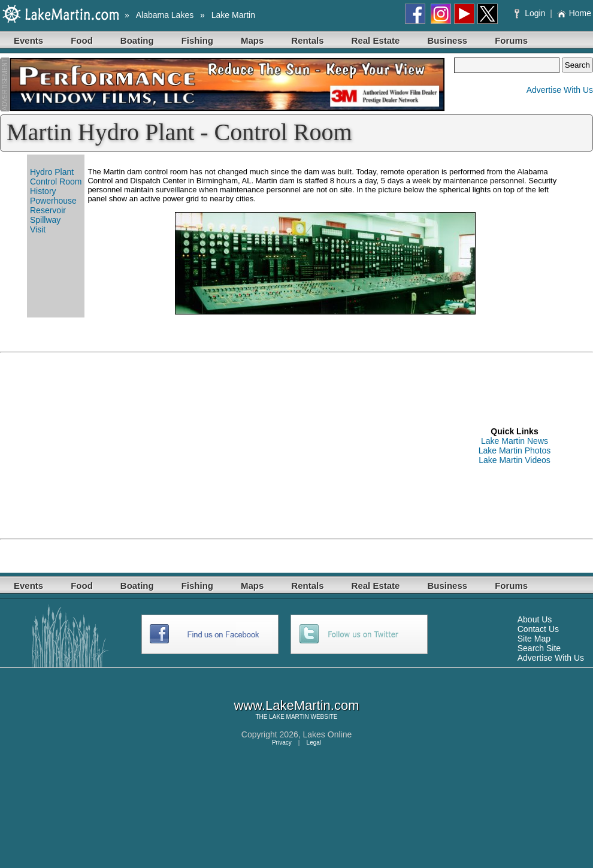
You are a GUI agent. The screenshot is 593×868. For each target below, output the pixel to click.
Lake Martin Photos (515, 450)
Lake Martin (233, 15)
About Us (535, 619)
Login (531, 13)
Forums (511, 40)
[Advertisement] (177, 446)
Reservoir (48, 210)
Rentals (307, 40)
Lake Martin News (515, 441)
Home (574, 13)
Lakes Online (328, 734)
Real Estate (376, 40)
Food (82, 40)
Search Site (539, 648)
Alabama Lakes (165, 15)
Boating (137, 40)
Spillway (45, 220)
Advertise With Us (560, 90)
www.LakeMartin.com (296, 705)
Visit (38, 229)
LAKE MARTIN (289, 717)
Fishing (197, 40)
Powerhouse (53, 201)
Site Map (534, 639)
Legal (314, 743)
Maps (252, 40)
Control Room (56, 182)
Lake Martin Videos (515, 460)
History (43, 191)
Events (28, 40)
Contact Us (538, 629)
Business (447, 40)
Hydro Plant (52, 172)
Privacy (282, 743)
